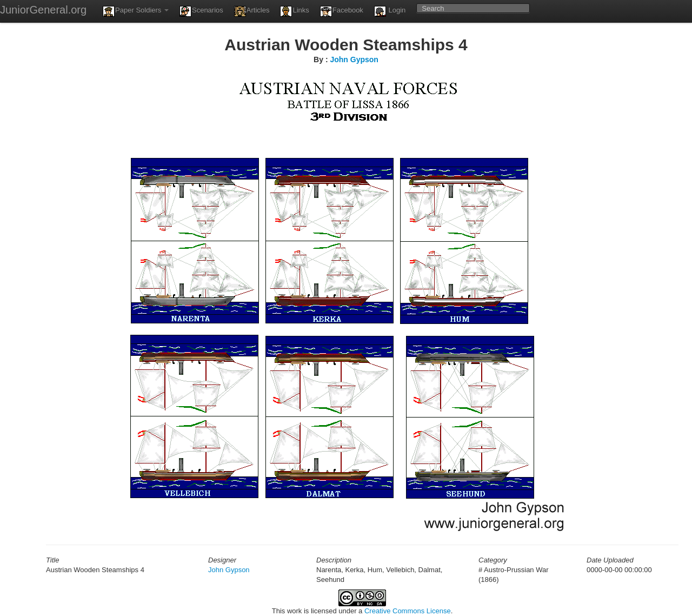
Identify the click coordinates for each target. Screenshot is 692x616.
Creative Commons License (408, 611)
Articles (252, 11)
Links (294, 11)
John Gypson (354, 59)
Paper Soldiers (136, 11)
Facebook (342, 11)
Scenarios (201, 11)
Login (390, 11)
